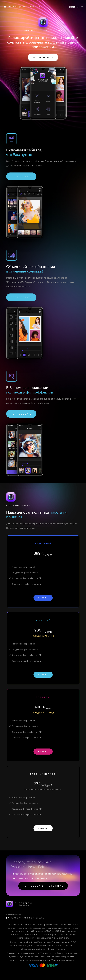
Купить (43, 598)
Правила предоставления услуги (23, 953)
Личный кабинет (60, 938)
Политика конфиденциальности (34, 960)
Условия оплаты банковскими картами (59, 953)
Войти (76, 7)
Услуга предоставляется (63, 960)
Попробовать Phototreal (43, 886)
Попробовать (43, 57)
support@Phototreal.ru (25, 6)
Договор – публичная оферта (23, 957)
